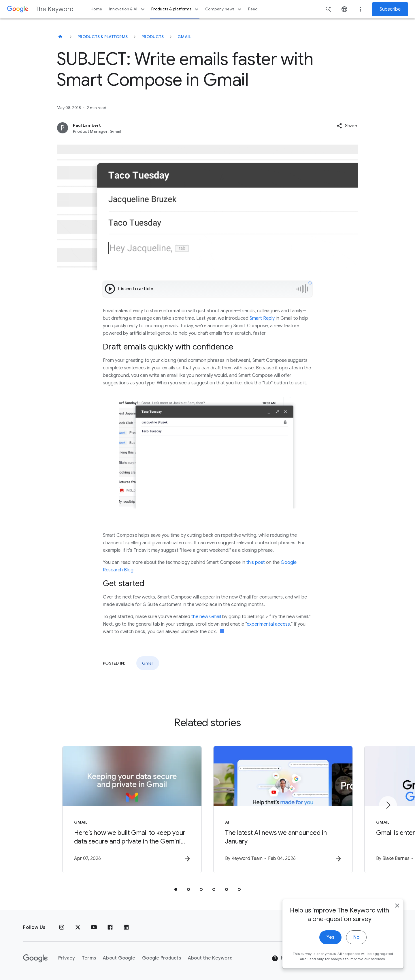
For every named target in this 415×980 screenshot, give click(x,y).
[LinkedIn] (126, 927)
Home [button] (96, 9)
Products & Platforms (103, 37)
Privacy (67, 958)
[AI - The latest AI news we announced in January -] (283, 809)
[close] (397, 906)
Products (153, 37)
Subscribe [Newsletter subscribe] (390, 9)
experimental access (268, 624)
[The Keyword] (60, 37)
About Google (119, 958)
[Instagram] (62, 927)
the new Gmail (206, 617)
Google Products (162, 958)
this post (256, 562)
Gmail (184, 37)
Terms (89, 958)
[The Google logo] (35, 958)
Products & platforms (176, 9)
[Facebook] (110, 927)
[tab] (176, 889)
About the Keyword (210, 958)
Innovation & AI (127, 9)
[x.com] (78, 927)
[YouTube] (94, 927)
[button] (347, 126)
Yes (330, 938)
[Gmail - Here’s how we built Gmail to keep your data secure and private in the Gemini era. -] (132, 809)
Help (281, 958)
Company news (224, 9)
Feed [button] (253, 9)
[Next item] (388, 805)
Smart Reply (262, 318)
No (356, 938)
